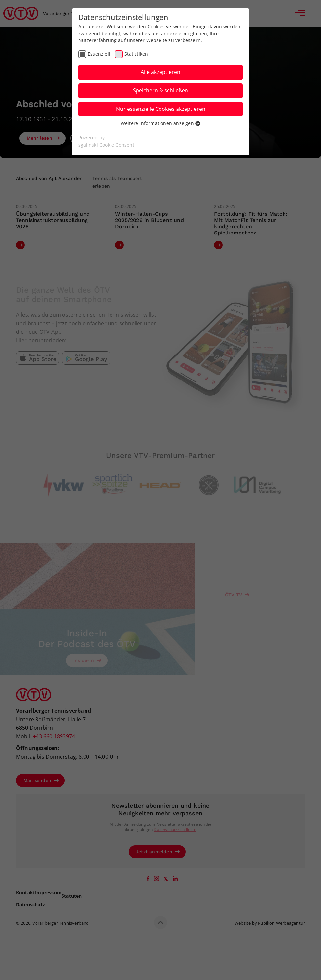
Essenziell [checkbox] (99, 54)
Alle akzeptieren (160, 72)
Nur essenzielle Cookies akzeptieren (161, 109)
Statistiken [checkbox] (136, 54)
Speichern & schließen (160, 90)
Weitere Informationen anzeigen (160, 123)
